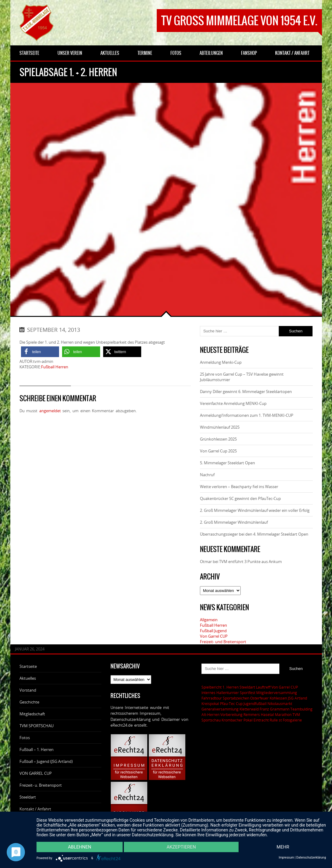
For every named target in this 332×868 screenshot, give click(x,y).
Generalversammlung (220, 709)
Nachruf (207, 475)
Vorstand (28, 690)
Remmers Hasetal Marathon (267, 714)
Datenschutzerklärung (311, 857)
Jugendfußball (255, 703)
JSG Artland (297, 698)
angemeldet (50, 411)
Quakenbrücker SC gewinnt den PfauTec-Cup (240, 498)
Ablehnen (79, 847)
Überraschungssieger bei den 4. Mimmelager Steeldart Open (254, 534)
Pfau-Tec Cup (231, 703)
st (280, 720)
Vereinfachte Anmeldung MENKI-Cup (233, 403)
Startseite (28, 666)
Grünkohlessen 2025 (218, 439)
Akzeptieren (181, 847)
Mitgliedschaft (32, 714)
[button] (40, 352)
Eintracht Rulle (266, 720)
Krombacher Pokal (237, 720)
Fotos (25, 738)
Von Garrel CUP (214, 636)
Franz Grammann (274, 709)
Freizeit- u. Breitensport (41, 785)
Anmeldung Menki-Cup (221, 362)
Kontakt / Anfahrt (35, 809)
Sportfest (248, 693)
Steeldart (28, 797)
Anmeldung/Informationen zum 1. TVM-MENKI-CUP (247, 415)
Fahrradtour (212, 698)
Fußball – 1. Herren (37, 749)
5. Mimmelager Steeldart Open (227, 463)
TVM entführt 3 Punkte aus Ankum (250, 562)
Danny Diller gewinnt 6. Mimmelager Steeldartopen (246, 391)
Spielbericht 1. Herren (220, 687)
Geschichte (29, 702)
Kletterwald (249, 709)
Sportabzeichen (236, 698)
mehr (283, 847)
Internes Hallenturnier (220, 693)
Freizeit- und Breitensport (223, 642)
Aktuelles (28, 678)
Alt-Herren (210, 714)
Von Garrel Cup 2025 (218, 451)
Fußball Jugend (213, 631)
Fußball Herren (55, 367)
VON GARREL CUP (36, 773)
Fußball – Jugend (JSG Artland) (46, 761)
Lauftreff (263, 687)
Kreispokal (210, 703)
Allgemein (209, 620)
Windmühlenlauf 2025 (220, 427)
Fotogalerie (292, 720)
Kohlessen (278, 698)
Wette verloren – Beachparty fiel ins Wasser (239, 487)
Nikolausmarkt (280, 703)
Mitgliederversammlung (277, 693)
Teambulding (301, 709)
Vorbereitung (231, 714)
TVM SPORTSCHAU (37, 726)
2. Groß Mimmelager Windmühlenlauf (234, 522)
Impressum (286, 857)
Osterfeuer (259, 698)
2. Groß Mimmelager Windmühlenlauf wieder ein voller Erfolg (255, 510)
